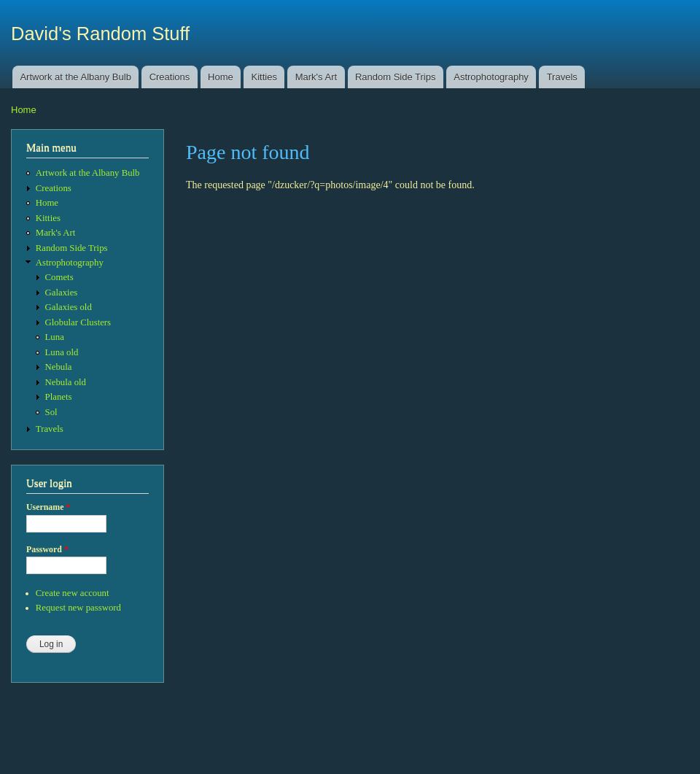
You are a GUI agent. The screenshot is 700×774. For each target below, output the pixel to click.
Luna (55, 337)
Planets (59, 397)
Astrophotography (491, 77)
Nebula (59, 367)
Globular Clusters (78, 322)
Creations (170, 77)
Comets (59, 277)
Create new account (73, 593)
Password (47, 549)
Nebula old (66, 382)
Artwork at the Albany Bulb (75, 77)
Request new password (78, 608)
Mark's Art (316, 77)
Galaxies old (69, 307)
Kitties (264, 77)
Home (221, 77)
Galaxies (62, 293)
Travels (562, 77)
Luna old (62, 352)
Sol (51, 412)
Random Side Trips (396, 77)
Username (48, 507)
